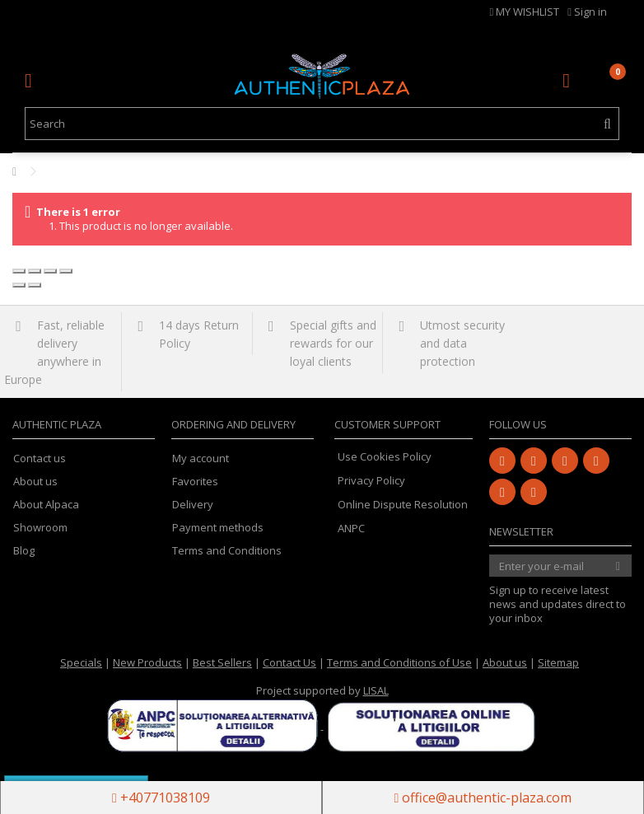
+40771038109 (161, 798)
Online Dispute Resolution (403, 504)
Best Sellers (222, 662)
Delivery (193, 505)
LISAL (376, 690)
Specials (81, 662)
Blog (24, 551)
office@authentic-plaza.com (483, 798)
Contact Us (289, 662)
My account (201, 458)
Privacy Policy (371, 480)
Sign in (587, 12)
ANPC (351, 528)
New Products (147, 662)
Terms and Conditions (227, 551)
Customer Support (387, 424)
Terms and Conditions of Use (399, 662)
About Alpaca (46, 505)
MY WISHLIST (525, 12)
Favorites (195, 482)
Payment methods (218, 528)
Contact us (40, 458)
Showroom (40, 528)
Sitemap (558, 662)
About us (35, 482)
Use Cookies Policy (385, 456)
